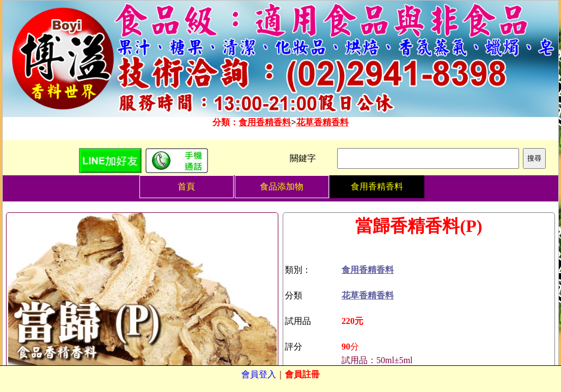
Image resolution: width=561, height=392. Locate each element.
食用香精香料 (265, 122)
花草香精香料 (322, 122)
